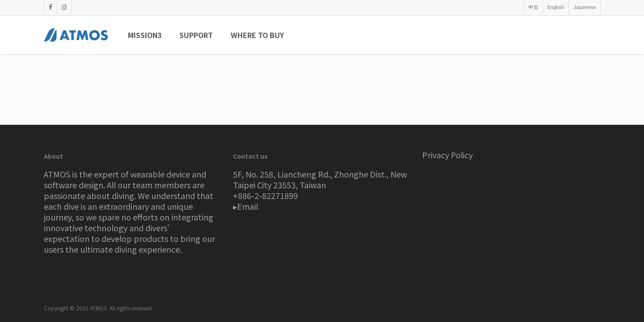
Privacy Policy (447, 155)
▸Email (246, 206)
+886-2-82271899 (265, 195)
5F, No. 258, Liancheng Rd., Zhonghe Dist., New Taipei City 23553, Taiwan (320, 179)
